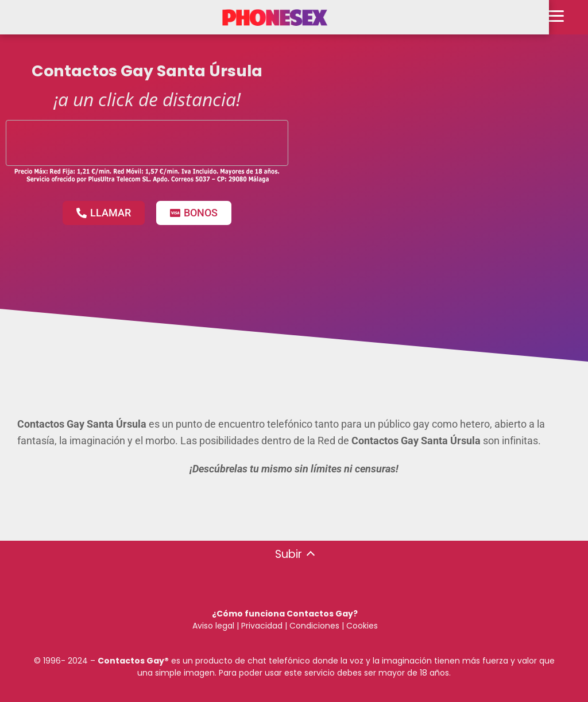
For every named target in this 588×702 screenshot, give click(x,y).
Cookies (362, 626)
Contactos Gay (131, 661)
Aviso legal (213, 626)
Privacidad (262, 626)
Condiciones (313, 626)
